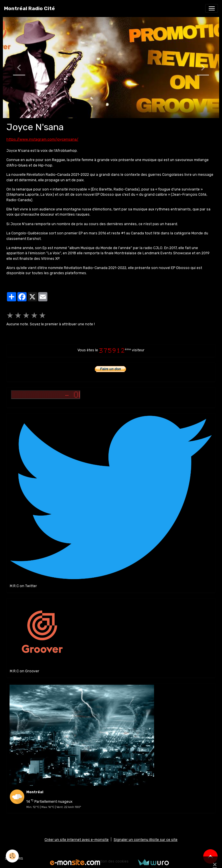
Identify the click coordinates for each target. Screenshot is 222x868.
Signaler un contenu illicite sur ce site (146, 840)
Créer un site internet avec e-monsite (77, 840)
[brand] (29, 8)
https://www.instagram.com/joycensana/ (42, 139)
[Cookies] (12, 856)
